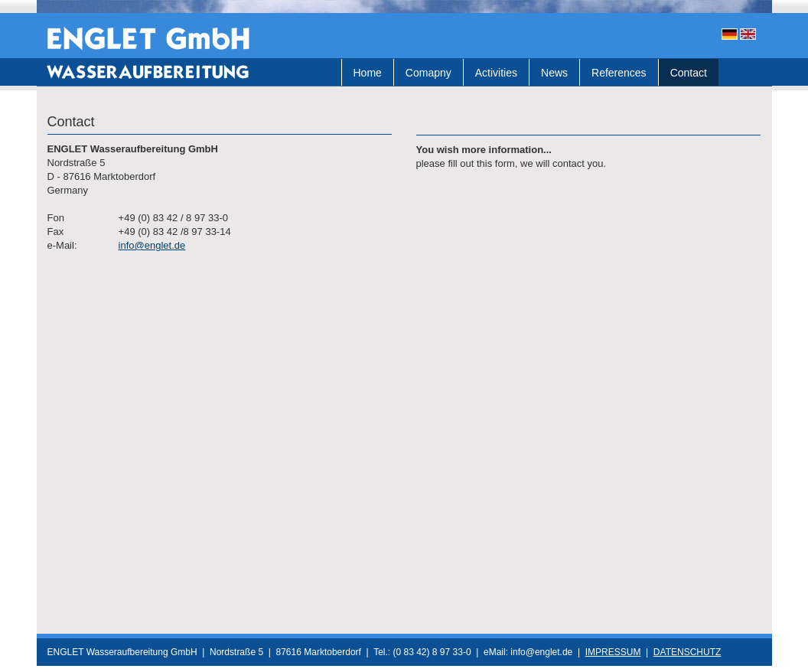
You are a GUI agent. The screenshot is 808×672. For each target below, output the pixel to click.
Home (368, 73)
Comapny (428, 73)
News (554, 73)
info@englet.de (152, 245)
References (619, 73)
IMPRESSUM (613, 652)
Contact (689, 73)
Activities (496, 73)
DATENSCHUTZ (687, 652)
